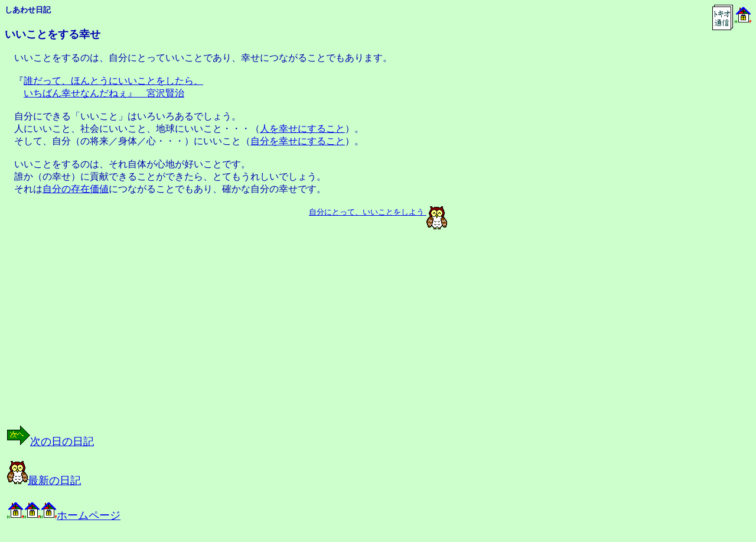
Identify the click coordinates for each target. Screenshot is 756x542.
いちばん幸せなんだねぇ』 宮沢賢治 (104, 93)
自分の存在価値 (76, 189)
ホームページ (64, 515)
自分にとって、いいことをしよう (366, 212)
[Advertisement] (126, 337)
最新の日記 (44, 481)
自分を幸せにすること (298, 141)
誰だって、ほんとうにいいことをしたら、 (113, 81)
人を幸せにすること (302, 129)
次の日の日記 (50, 442)
